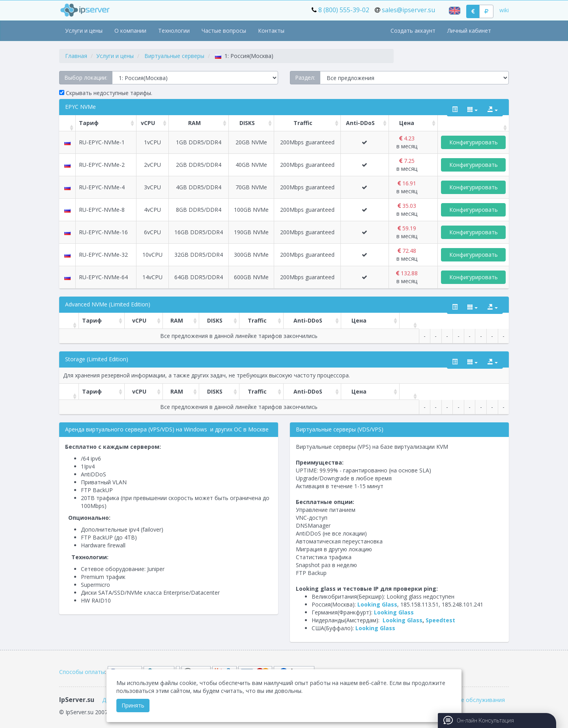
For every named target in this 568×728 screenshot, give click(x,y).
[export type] (493, 110)
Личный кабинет (469, 31)
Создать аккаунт (413, 31)
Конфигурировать (474, 142)
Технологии (174, 31)
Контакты (271, 31)
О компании (130, 31)
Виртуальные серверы (174, 56)
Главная (76, 56)
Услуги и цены (84, 31)
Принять (133, 705)
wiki (504, 10)
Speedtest (440, 620)
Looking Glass (377, 604)
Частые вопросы (224, 31)
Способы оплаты (82, 672)
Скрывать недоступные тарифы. (106, 93)
